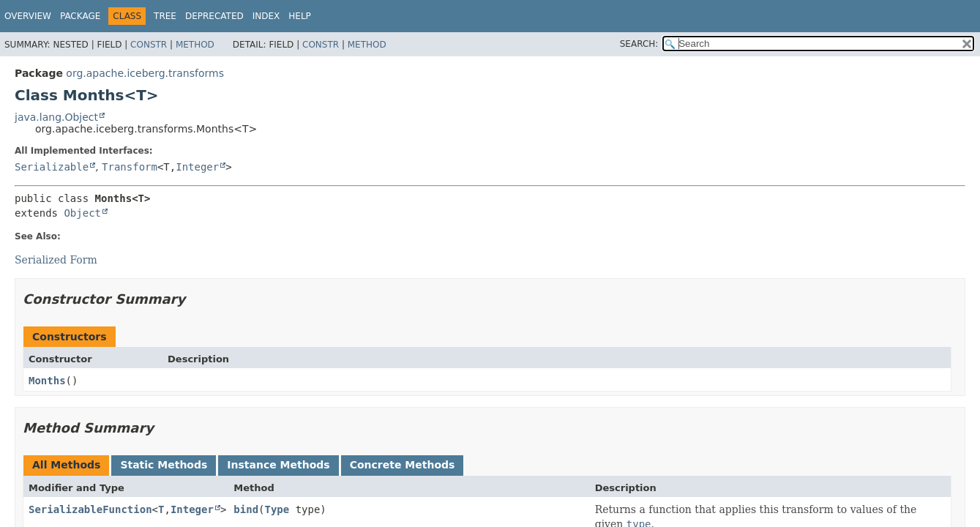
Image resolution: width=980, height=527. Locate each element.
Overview (28, 16)
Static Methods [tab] (164, 465)
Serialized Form (56, 260)
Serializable (52, 167)
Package (80, 16)
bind (246, 509)
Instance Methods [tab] (278, 465)
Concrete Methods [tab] (403, 465)
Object (82, 213)
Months (47, 381)
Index (266, 16)
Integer (197, 167)
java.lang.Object (56, 117)
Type (277, 509)
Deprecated (214, 16)
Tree (165, 16)
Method (195, 45)
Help (300, 16)
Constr (149, 45)
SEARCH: (639, 44)
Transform (130, 167)
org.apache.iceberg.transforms (145, 73)
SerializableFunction (90, 509)
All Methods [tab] (66, 465)
